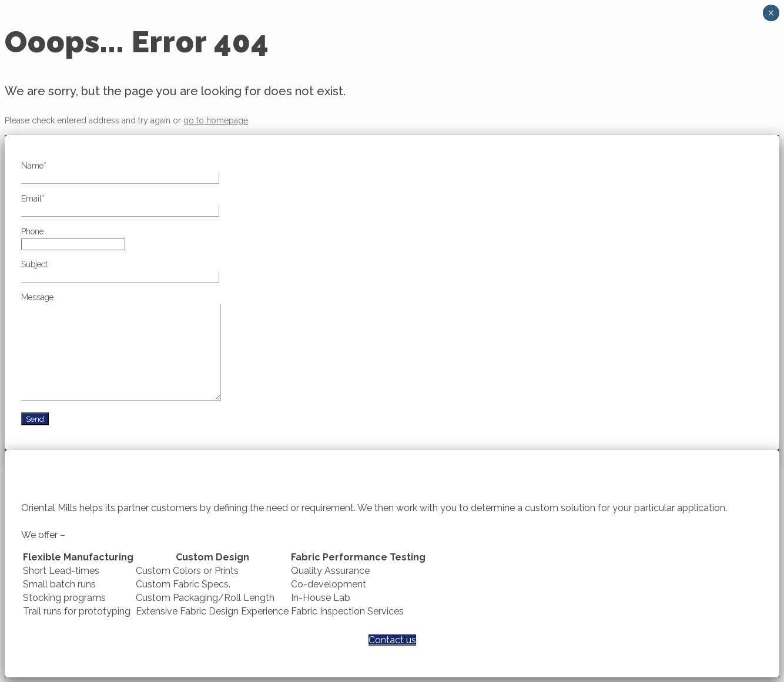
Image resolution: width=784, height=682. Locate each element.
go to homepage (216, 120)
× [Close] (771, 13)
